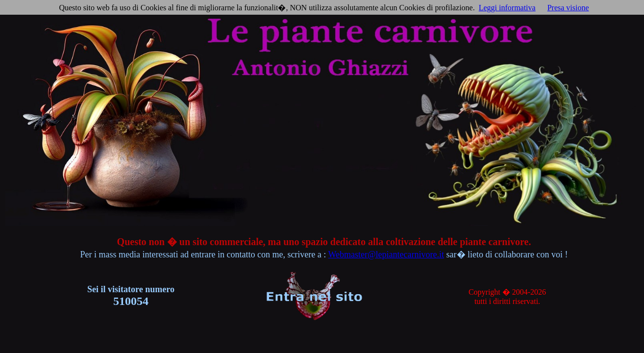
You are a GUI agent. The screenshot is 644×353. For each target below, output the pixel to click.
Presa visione (568, 8)
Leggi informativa (507, 8)
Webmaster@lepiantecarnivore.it (386, 254)
